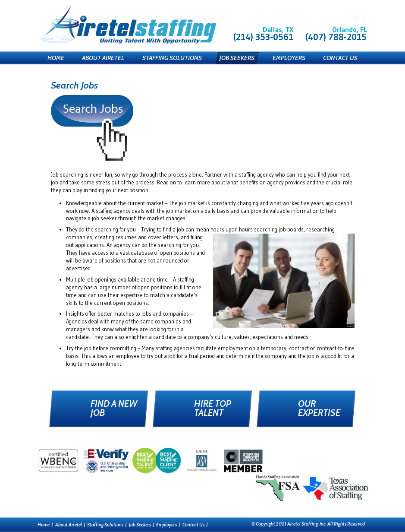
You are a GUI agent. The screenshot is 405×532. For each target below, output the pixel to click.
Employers (289, 58)
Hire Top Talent (213, 408)
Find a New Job (114, 408)
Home (56, 58)
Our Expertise (319, 408)
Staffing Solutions (172, 58)
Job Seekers (237, 58)
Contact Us (340, 58)
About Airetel (103, 58)
